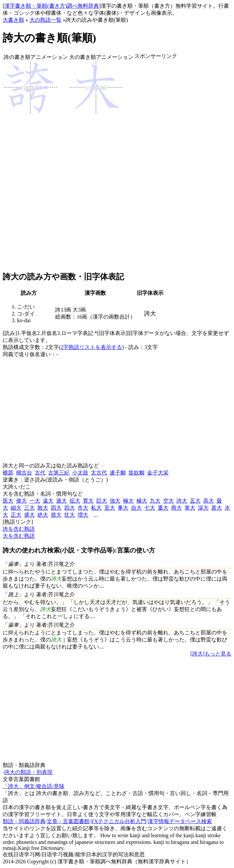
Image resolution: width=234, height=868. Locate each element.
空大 (168, 501)
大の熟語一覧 (45, 20)
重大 (163, 508)
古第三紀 (59, 473)
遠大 (48, 501)
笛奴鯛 (136, 473)
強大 (115, 501)
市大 (83, 508)
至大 (110, 508)
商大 (177, 508)
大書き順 (13, 20)
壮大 (70, 515)
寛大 (88, 501)
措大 (56, 515)
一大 (35, 501)
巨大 (102, 501)
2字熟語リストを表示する (91, 347)
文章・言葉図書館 (68, 821)
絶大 (43, 515)
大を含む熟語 (19, 536)
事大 (123, 508)
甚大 (217, 508)
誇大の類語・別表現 (28, 772)
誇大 (182, 501)
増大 (83, 515)
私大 (96, 508)
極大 (128, 501)
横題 (8, 473)
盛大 (29, 515)
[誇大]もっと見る (211, 654)
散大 (43, 508)
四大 (56, 508)
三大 (29, 508)
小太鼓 (80, 473)
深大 (203, 508)
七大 (150, 508)
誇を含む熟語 (19, 529)
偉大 (21, 501)
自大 (136, 508)
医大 (8, 501)
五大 (195, 501)
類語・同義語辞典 (24, 821)
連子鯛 (118, 473)
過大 (62, 501)
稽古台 (24, 473)
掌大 (190, 508)
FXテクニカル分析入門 (119, 821)
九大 (155, 501)
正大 (16, 515)
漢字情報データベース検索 (180, 821)
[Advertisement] (156, 166)
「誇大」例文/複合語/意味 (34, 786)
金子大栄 (158, 473)
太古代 (99, 473)
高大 (209, 501)
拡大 (75, 501)
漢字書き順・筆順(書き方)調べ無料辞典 (52, 6)
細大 (16, 508)
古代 (40, 473)
